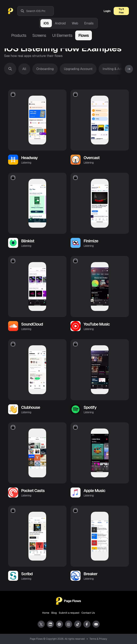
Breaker (90, 574)
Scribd (27, 574)
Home (46, 613)
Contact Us (88, 613)
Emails (89, 23)
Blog (54, 613)
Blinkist (28, 241)
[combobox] (40, 11)
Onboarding (45, 69)
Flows (83, 35)
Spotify (90, 407)
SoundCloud (32, 324)
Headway (29, 158)
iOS (46, 23)
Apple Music (94, 491)
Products (19, 35)
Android (60, 23)
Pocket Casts (33, 491)
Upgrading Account (78, 69)
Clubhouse (31, 407)
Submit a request (69, 613)
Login (107, 11)
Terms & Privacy (98, 639)
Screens (39, 35)
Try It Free (121, 11)
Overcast (92, 158)
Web (75, 23)
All (24, 69)
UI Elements (62, 35)
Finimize (91, 241)
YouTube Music (97, 324)
